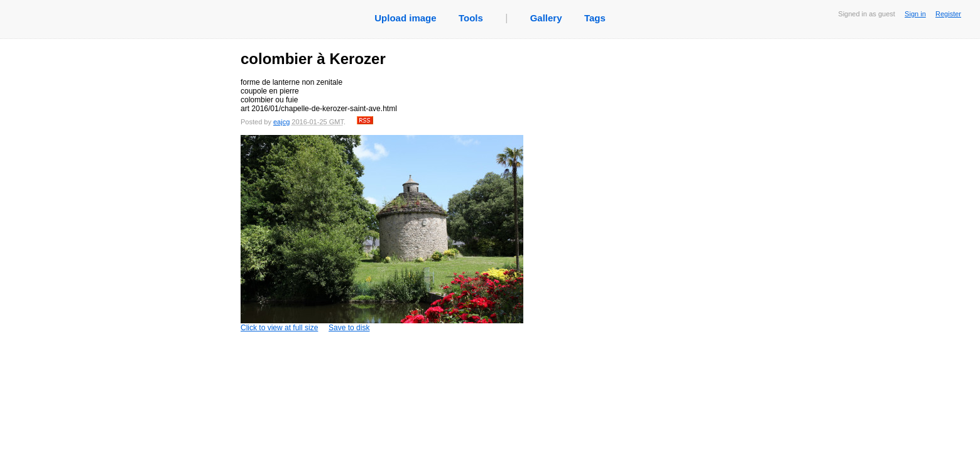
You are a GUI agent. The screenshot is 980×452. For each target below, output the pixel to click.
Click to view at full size (382, 234)
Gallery (546, 18)
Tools (471, 18)
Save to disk (349, 328)
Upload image (405, 18)
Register (948, 14)
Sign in (915, 14)
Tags (595, 18)
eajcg (281, 122)
